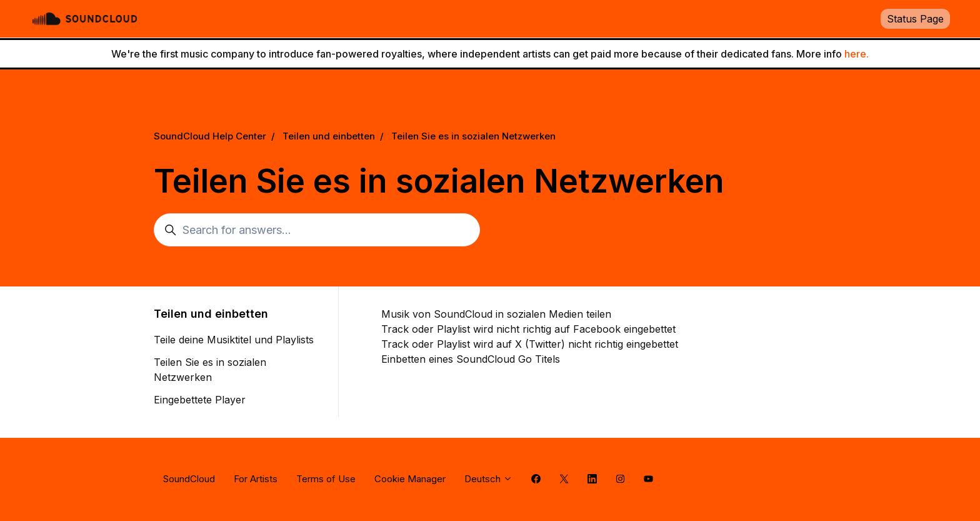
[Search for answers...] (317, 230)
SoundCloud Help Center (210, 136)
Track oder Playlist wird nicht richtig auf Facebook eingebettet (528, 329)
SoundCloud (189, 479)
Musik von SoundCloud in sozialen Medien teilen (496, 314)
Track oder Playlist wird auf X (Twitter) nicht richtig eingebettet (530, 344)
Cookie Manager (410, 479)
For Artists (256, 479)
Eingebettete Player (200, 400)
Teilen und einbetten (329, 136)
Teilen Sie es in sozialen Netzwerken (473, 136)
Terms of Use (326, 479)
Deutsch (488, 479)
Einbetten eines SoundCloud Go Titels (471, 359)
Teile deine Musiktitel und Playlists (234, 340)
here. (857, 54)
